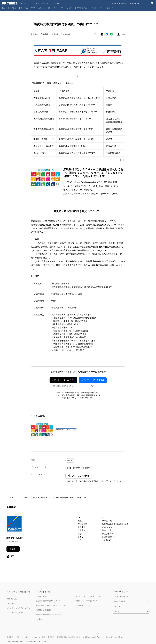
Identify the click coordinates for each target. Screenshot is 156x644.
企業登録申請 (134, 3)
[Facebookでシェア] (107, 34)
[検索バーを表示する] (152, 3)
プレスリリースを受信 (117, 3)
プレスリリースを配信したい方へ (18, 613)
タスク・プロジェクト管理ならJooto (88, 596)
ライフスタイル (81, 8)
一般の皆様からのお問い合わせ (115, 637)
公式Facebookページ (121, 596)
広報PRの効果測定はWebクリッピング (49, 615)
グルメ (102, 8)
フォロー (13, 549)
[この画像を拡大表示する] (42, 429)
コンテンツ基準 (40, 637)
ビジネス (93, 8)
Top (4, 8)
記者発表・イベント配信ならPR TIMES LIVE (51, 605)
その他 (70, 460)
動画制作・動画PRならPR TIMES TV (48, 601)
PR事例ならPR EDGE (83, 605)
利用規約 (51, 637)
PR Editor (39, 619)
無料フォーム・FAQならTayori (86, 601)
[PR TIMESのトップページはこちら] (31, 3)
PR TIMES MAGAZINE (43, 610)
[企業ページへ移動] (14, 525)
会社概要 (10, 637)
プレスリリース (23, 498)
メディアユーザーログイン (63, 380)
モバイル (24, 8)
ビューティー (53, 8)
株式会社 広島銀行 (40, 498)
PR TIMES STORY (42, 596)
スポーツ (111, 8)
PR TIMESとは (12, 599)
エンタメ (42, 8)
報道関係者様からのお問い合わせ (69, 637)
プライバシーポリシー (24, 637)
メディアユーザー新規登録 (93, 380)
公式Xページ (118, 607)
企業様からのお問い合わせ (92, 637)
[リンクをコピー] (123, 34)
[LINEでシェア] (111, 34)
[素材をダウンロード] (119, 34)
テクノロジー (13, 8)
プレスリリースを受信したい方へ (18, 608)
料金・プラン (11, 603)
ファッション (67, 8)
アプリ (33, 8)
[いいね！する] (95, 34)
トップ (10, 498)
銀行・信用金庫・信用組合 (79, 468)
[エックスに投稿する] (102, 34)
